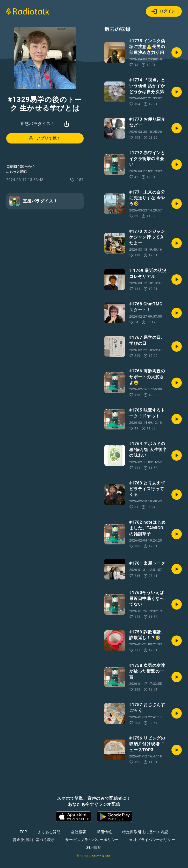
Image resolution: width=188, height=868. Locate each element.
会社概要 (79, 832)
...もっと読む (17, 172)
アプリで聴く (44, 138)
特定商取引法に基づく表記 (145, 832)
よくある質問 (49, 832)
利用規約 (94, 848)
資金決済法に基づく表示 (34, 840)
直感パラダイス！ (38, 124)
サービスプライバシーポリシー (92, 840)
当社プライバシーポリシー (152, 840)
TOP (23, 832)
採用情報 (104, 832)
